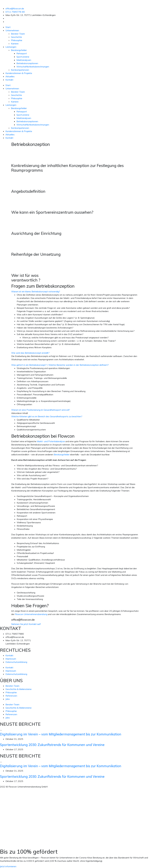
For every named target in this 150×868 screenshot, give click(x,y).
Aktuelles (10, 76)
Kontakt (9, 80)
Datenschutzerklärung (16, 662)
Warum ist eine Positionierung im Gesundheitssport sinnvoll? (41, 410)
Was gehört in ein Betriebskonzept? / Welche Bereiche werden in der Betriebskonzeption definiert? (60, 365)
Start (8, 27)
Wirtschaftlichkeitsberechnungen (33, 67)
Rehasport (22, 53)
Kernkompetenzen (20, 70)
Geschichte (16, 37)
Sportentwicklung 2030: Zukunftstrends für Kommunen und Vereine (52, 745)
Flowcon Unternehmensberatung (31, 614)
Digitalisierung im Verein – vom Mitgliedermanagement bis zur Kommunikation (61, 734)
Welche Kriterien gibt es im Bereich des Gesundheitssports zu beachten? (47, 416)
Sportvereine (23, 57)
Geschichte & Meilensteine (19, 689)
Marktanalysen (24, 60)
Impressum (11, 659)
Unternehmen (12, 30)
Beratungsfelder (19, 50)
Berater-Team (18, 34)
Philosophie (17, 40)
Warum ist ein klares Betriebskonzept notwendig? (36, 291)
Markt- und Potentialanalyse (51, 441)
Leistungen (11, 47)
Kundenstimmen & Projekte (19, 73)
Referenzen (11, 696)
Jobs (8, 699)
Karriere (15, 44)
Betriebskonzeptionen (27, 63)
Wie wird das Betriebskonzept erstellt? (30, 353)
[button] (75, 291)
